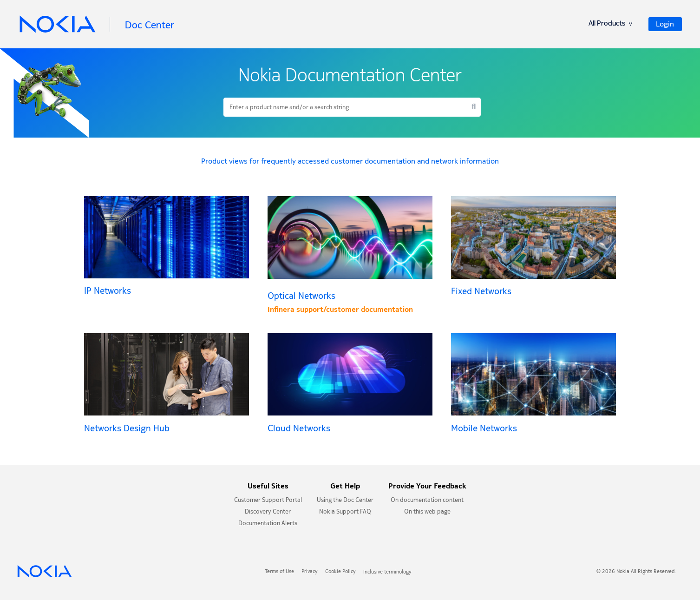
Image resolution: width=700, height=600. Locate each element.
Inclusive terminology (387, 572)
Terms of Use (279, 572)
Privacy (310, 572)
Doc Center (150, 25)
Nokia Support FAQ (345, 512)
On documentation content (427, 501)
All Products (610, 24)
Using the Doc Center (345, 501)
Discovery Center (268, 512)
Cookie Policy (340, 572)
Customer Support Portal (268, 501)
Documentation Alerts (268, 524)
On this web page (427, 512)
